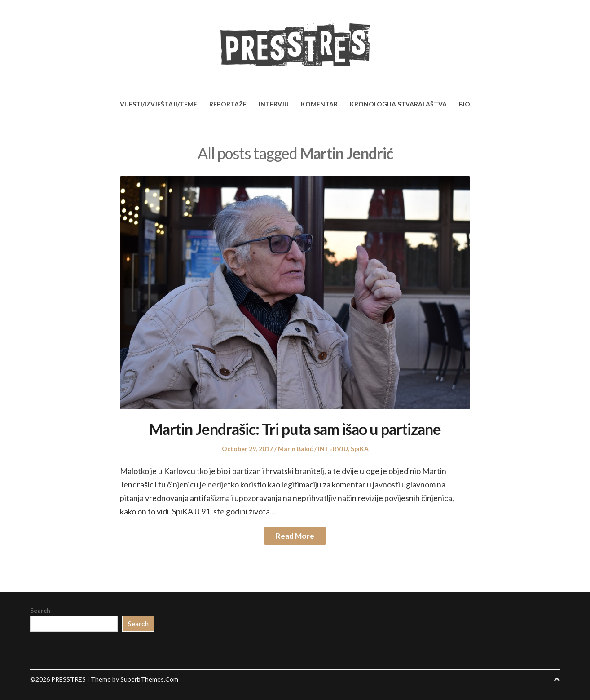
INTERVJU (274, 104)
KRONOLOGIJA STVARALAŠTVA (398, 104)
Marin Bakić (295, 449)
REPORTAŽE (228, 104)
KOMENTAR (319, 104)
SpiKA (360, 449)
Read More (295, 536)
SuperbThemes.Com (149, 679)
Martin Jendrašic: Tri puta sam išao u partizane (295, 429)
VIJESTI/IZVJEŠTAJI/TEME (159, 104)
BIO (465, 104)
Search (40, 610)
